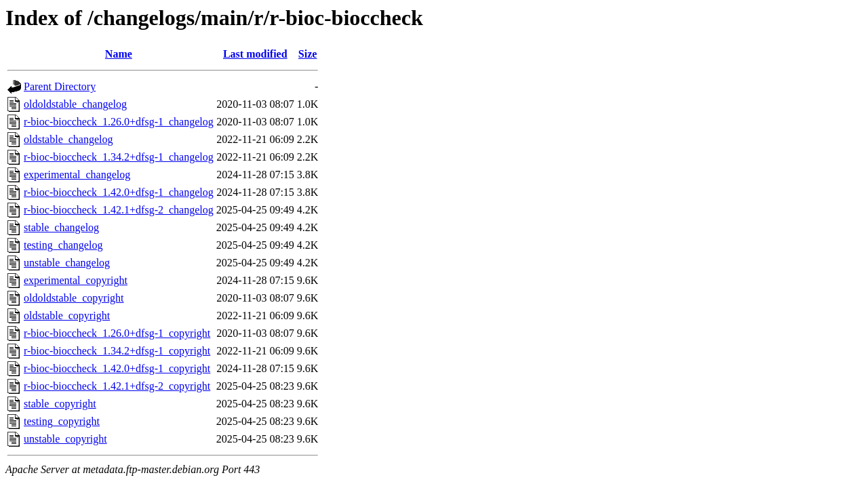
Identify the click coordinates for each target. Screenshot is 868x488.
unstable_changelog (67, 263)
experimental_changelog (77, 175)
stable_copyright (60, 404)
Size (308, 54)
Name (119, 54)
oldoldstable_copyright (74, 298)
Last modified (255, 54)
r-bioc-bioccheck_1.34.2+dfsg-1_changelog (119, 157)
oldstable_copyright (67, 316)
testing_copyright (62, 421)
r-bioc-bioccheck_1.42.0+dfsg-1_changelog (119, 192)
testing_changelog (63, 245)
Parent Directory (60, 86)
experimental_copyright (76, 280)
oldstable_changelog (68, 139)
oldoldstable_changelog (75, 104)
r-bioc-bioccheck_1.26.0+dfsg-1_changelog (119, 122)
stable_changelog (61, 227)
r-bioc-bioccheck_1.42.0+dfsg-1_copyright (117, 368)
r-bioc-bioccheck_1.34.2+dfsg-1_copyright (117, 351)
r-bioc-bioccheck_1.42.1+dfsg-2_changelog (119, 210)
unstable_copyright (65, 439)
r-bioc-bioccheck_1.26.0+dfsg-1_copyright (117, 333)
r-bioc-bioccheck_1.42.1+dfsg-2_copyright (117, 386)
